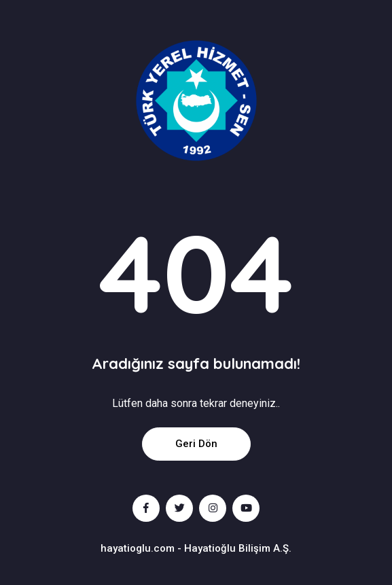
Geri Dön (196, 444)
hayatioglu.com (138, 548)
